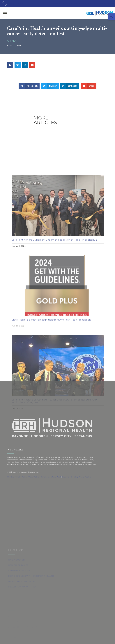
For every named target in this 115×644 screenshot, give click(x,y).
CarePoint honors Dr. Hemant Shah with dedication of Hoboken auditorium (55, 338)
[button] (112, 17)
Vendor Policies (34, 497)
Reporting (74, 497)
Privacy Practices (85, 497)
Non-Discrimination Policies (17, 497)
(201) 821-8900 (16, 3)
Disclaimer (66, 497)
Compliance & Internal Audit (51, 497)
